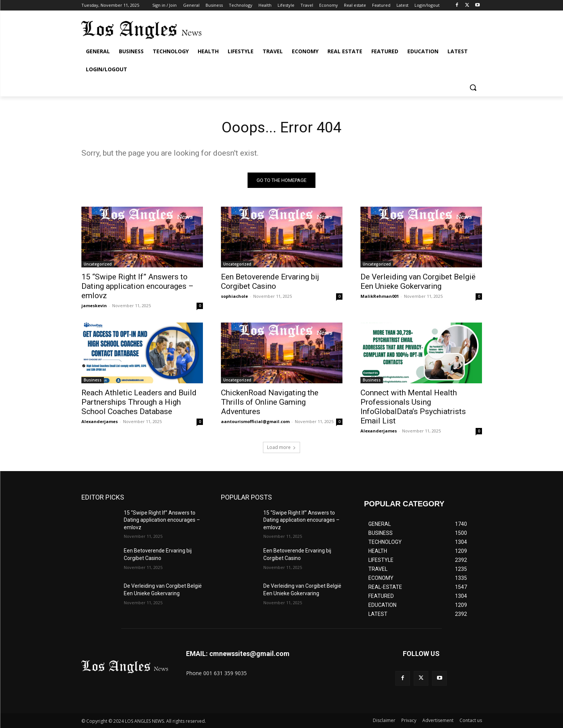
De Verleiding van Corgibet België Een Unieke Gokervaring (418, 281)
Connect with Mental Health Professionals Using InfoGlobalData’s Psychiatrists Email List (413, 407)
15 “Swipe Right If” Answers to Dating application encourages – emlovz (137, 286)
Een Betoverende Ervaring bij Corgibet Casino (270, 281)
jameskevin (94, 305)
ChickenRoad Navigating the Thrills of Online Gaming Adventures (270, 402)
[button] (473, 87)
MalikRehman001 (380, 296)
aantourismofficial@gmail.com (255, 421)
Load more (281, 447)
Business (93, 380)
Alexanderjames (100, 421)
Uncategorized (98, 264)
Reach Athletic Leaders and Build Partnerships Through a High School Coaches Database (139, 402)
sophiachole (234, 296)
